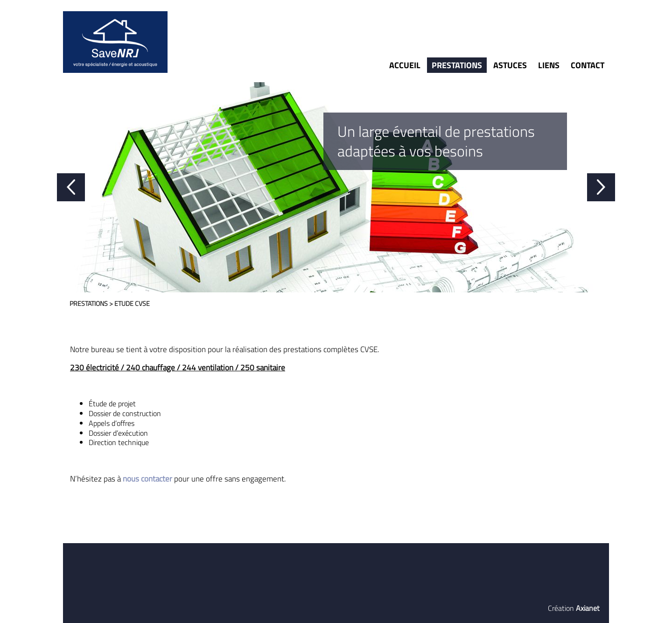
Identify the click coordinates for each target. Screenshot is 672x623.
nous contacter (147, 479)
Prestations (457, 65)
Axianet (588, 608)
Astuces (510, 65)
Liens (549, 65)
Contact (588, 65)
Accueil (405, 65)
